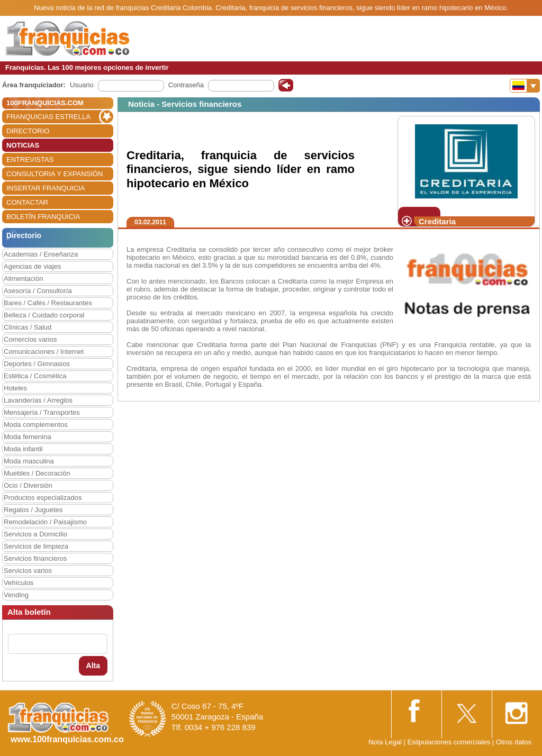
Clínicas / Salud (28, 327)
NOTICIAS (23, 145)
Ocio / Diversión (28, 485)
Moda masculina (29, 461)
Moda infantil (23, 449)
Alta (93, 666)
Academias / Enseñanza (41, 254)
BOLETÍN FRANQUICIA (43, 217)
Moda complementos (36, 425)
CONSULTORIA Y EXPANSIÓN (55, 174)
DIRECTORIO (28, 131)
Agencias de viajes (32, 266)
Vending (16, 595)
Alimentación (23, 279)
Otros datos (514, 742)
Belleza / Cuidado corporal (44, 315)
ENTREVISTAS (30, 160)
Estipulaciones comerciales (449, 742)
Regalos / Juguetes (33, 510)
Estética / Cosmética (35, 376)
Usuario (82, 85)
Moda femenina (28, 437)
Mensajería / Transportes (42, 412)
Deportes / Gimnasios (37, 364)
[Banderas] (525, 86)
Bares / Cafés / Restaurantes (48, 303)
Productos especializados (43, 498)
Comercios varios (30, 339)
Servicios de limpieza (36, 546)
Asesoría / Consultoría (38, 291)
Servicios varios (28, 571)
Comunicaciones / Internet (44, 352)
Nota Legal (385, 742)
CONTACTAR (27, 202)
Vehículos (19, 583)
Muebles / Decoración (37, 473)
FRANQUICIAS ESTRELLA (48, 117)
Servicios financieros (35, 558)
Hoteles (15, 388)
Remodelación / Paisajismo (45, 522)
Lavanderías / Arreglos (38, 400)
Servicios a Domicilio (35, 534)
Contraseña (186, 85)
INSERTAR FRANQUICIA (46, 188)
